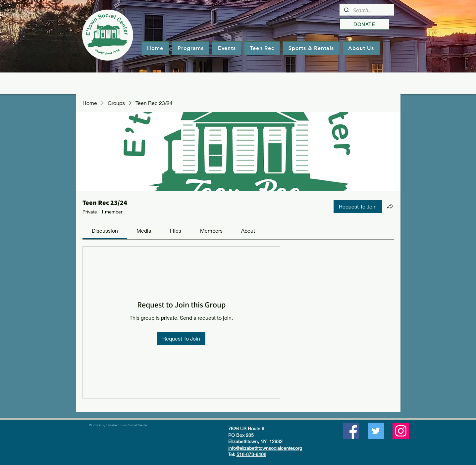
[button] (190, 48)
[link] (105, 231)
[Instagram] (401, 431)
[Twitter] (376, 431)
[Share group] (390, 206)
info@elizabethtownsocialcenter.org (265, 448)
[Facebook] (351, 431)
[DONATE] (364, 24)
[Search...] (367, 11)
